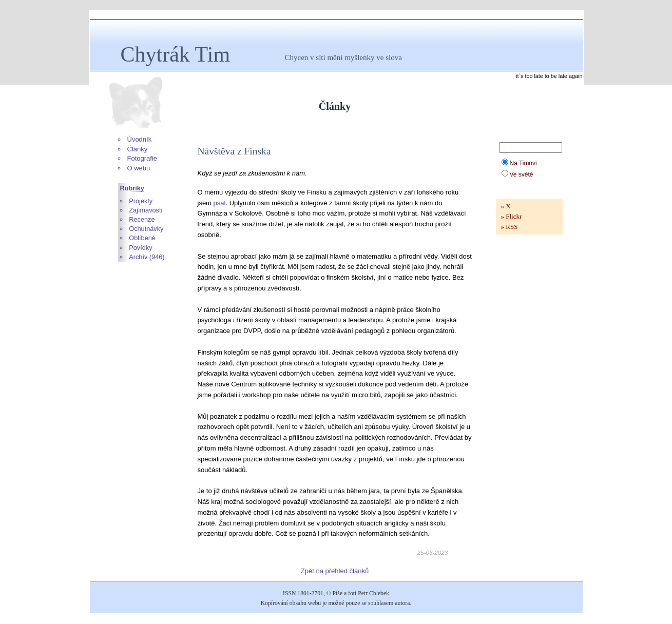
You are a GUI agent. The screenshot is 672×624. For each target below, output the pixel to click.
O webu (139, 168)
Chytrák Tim (176, 54)
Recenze (142, 219)
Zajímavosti (146, 210)
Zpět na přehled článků (335, 571)
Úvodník (140, 139)
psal (220, 203)
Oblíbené (142, 238)
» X (506, 206)
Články (138, 149)
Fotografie (142, 158)
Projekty (141, 201)
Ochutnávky (146, 229)
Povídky (140, 248)
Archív (138, 257)
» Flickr (512, 216)
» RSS (510, 227)
